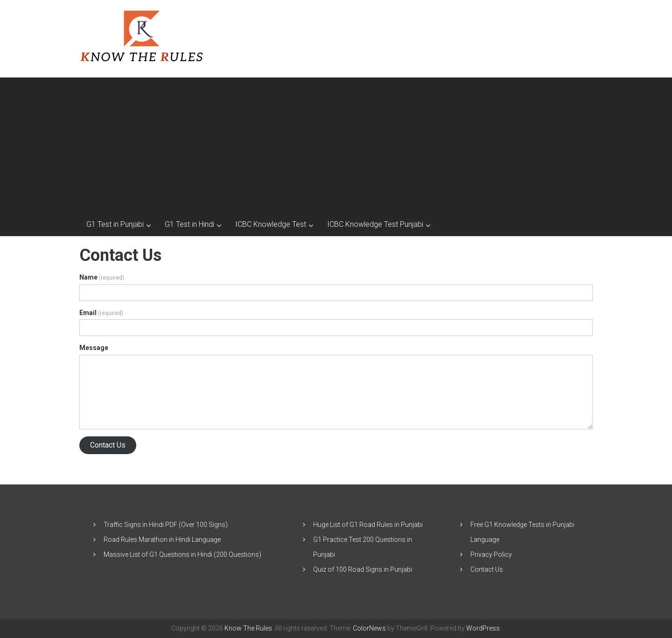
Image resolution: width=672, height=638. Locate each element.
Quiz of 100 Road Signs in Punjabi (363, 569)
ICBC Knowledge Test (271, 224)
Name (102, 277)
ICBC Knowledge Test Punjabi (375, 224)
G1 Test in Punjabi (115, 224)
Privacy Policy (491, 554)
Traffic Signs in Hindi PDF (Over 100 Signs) (166, 525)
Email (101, 313)
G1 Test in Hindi (189, 224)
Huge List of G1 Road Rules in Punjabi (368, 525)
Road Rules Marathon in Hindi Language (162, 540)
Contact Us (108, 445)
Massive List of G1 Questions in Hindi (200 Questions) (182, 554)
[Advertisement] (336, 143)
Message (94, 348)
